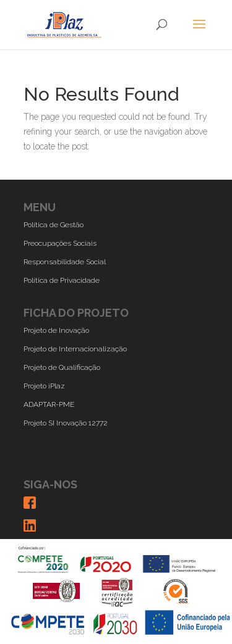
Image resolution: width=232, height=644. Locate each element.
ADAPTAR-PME (49, 404)
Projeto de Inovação (56, 330)
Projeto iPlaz (44, 386)
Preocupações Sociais (60, 243)
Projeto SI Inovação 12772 (66, 423)
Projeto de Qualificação (62, 367)
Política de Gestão (54, 225)
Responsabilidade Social (65, 262)
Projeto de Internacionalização (75, 349)
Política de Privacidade (62, 280)
